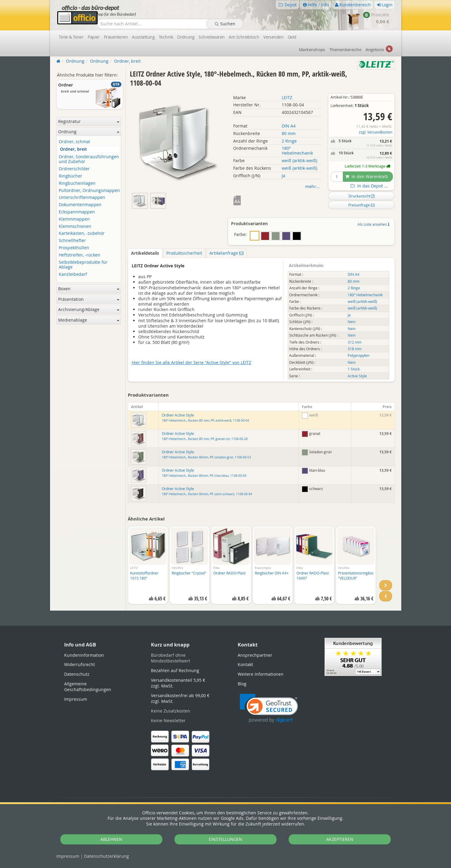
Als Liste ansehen (373, 224)
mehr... (312, 186)
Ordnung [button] (89, 132)
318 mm (355, 349)
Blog (242, 684)
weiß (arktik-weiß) (299, 160)
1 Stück (354, 369)
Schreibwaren (211, 37)
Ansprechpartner (255, 655)
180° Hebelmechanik (297, 151)
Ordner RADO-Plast (229, 573)
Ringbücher (70, 176)
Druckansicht (362, 196)
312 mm (355, 342)
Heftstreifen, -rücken (80, 255)
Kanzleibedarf (73, 274)
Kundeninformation (84, 655)
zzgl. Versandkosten (376, 132)
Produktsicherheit (184, 253)
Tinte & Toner (71, 37)
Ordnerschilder (74, 169)
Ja (283, 176)
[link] (269, 708)
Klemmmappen (74, 219)
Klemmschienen (75, 226)
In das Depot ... (368, 186)
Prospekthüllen (74, 248)
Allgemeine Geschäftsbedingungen (88, 687)
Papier (94, 37)
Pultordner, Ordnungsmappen (89, 191)
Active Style (357, 376)
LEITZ (287, 97)
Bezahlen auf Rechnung (175, 670)
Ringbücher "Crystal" (189, 573)
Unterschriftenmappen (82, 198)
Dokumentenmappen (80, 205)
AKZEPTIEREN (340, 839)
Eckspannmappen (77, 212)
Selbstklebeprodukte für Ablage (83, 265)
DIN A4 (289, 126)
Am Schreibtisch (244, 37)
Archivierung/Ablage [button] (89, 309)
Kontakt (245, 664)
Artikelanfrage (226, 253)
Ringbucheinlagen (77, 183)
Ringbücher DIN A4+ (272, 573)
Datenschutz (106, 856)
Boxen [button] (89, 289)
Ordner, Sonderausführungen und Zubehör (89, 159)
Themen (345, 50)
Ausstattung (143, 37)
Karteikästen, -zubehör (82, 233)
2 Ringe (289, 141)
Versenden (273, 37)
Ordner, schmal (74, 142)
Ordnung (186, 37)
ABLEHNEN (111, 839)
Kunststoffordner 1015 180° (144, 576)
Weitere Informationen (261, 674)
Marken (312, 50)
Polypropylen (359, 355)
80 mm (289, 133)
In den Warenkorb (367, 176)
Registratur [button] (89, 121)
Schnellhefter (72, 241)
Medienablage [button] (89, 320)
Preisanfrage (361, 205)
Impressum (68, 856)
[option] (148, 568)
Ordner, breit (74, 149)
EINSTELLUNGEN (225, 839)
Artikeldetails (145, 253)
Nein (352, 322)
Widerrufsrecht (80, 664)
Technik (166, 37)
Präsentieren (116, 37)
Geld (292, 37)
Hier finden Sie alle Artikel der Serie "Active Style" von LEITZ (191, 362)
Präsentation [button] (89, 299)
